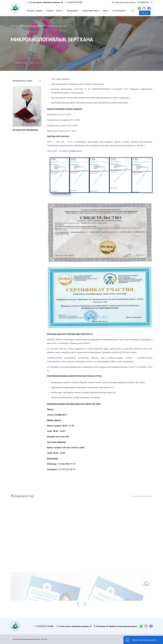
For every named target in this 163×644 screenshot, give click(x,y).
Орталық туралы (34, 11)
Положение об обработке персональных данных (117, 626)
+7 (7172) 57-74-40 (74, 2)
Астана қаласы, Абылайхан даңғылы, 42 (46, 2)
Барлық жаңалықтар (142, 498)
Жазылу (145, 13)
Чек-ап (59, 11)
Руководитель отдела (27, 81)
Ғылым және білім (90, 11)
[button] (78, 604)
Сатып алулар (118, 11)
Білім (105, 11)
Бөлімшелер (72, 11)
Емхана (50, 11)
